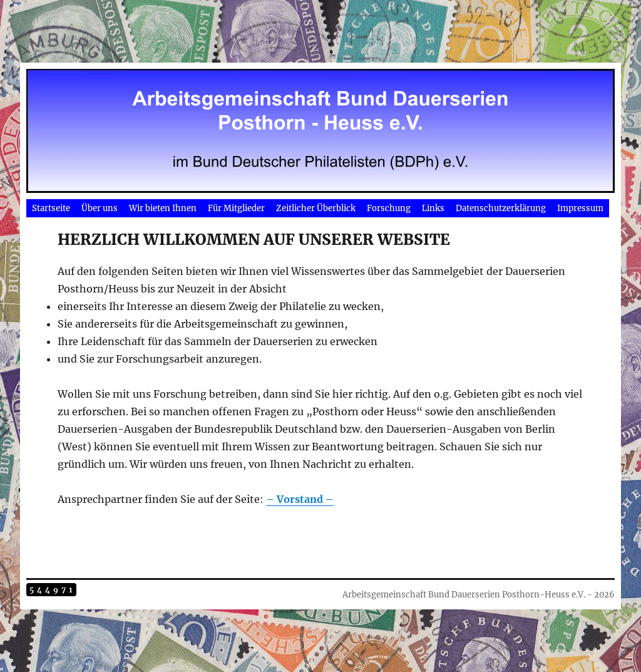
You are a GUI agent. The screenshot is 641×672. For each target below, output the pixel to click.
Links (433, 208)
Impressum (580, 208)
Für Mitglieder (236, 208)
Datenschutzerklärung (501, 208)
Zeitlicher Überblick (316, 208)
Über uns (100, 208)
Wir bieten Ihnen (163, 208)
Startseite (51, 208)
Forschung (389, 208)
